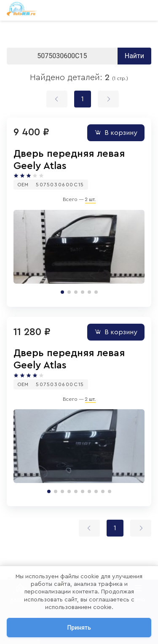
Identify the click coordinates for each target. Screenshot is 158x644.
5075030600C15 (60, 185)
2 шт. (90, 199)
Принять (79, 628)
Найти (134, 56)
